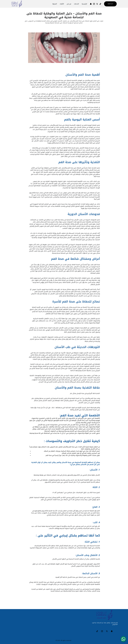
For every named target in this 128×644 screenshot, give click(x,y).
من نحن (69, 4)
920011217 (110, 4)
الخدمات (76, 4)
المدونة (55, 4)
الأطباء (62, 4)
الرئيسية (84, 4)
